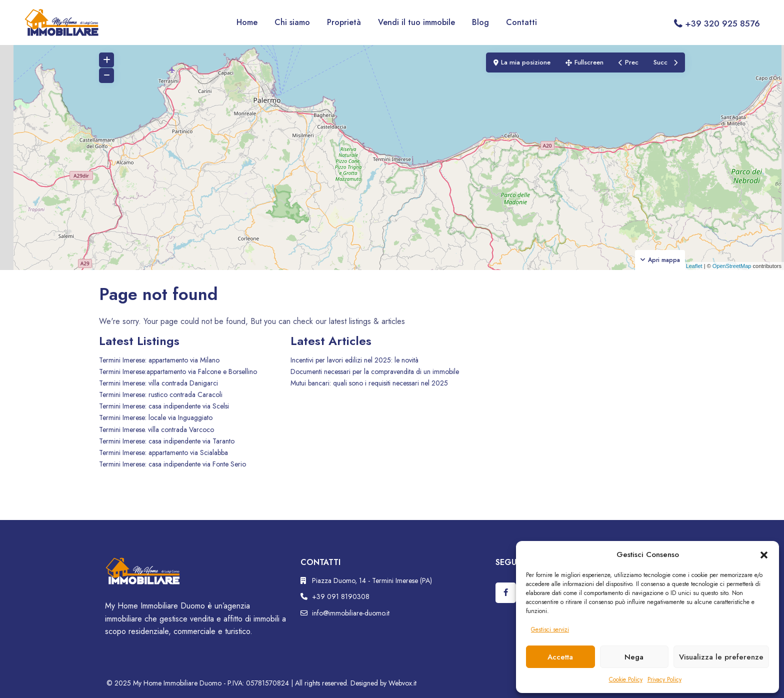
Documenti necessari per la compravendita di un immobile (375, 371)
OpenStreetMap (732, 266)
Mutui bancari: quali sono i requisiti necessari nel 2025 (369, 383)
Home (247, 22)
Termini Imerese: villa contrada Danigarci (158, 383)
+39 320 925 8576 (722, 23)
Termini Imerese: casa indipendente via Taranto (167, 441)
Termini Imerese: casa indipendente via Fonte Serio (172, 464)
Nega (634, 657)
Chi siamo (292, 22)
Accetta (560, 657)
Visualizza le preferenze (721, 657)
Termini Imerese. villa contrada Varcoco (156, 429)
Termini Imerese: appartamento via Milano (159, 360)
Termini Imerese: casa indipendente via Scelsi (164, 406)
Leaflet (690, 266)
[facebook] (506, 593)
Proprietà (344, 22)
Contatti (521, 22)
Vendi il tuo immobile (416, 22)
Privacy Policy (664, 679)
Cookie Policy (626, 679)
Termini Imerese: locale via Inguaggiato (156, 417)
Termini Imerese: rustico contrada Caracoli (161, 394)
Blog (480, 22)
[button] (764, 554)
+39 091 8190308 (341, 596)
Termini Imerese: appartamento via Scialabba (163, 452)
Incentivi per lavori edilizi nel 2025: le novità (354, 360)
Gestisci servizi (550, 629)
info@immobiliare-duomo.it (351, 613)
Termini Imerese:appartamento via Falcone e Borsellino (178, 371)
